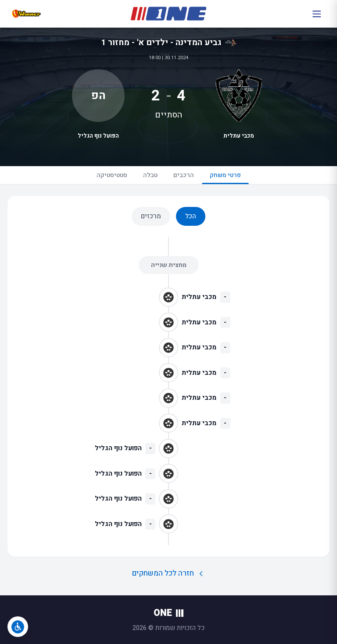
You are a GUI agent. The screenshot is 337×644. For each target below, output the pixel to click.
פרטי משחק (225, 177)
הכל (191, 216)
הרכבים (184, 175)
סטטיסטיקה (112, 175)
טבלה (150, 175)
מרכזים (151, 216)
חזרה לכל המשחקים (169, 573)
